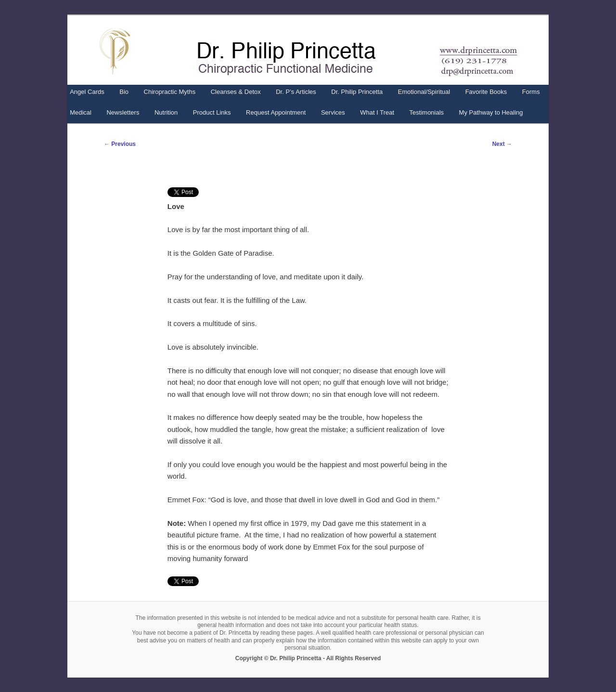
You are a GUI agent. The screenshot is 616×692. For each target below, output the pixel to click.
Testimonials (427, 112)
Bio (124, 92)
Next (502, 144)
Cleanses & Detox (236, 92)
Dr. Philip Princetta (357, 92)
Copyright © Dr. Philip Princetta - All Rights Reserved (308, 658)
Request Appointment (276, 112)
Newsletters (123, 112)
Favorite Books (486, 92)
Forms (531, 92)
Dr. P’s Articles (296, 92)
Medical (81, 112)
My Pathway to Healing (491, 112)
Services (333, 112)
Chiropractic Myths (170, 92)
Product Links (212, 112)
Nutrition (166, 112)
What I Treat (377, 112)
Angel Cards (87, 92)
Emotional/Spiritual (424, 92)
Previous (120, 144)
